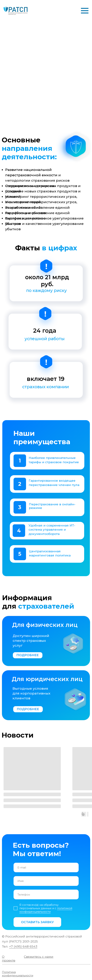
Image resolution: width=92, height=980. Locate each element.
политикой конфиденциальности (46, 910)
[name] (46, 881)
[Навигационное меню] (85, 11)
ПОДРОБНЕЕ (28, 655)
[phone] (46, 894)
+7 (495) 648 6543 (23, 946)
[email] (46, 868)
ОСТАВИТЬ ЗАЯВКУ (37, 922)
